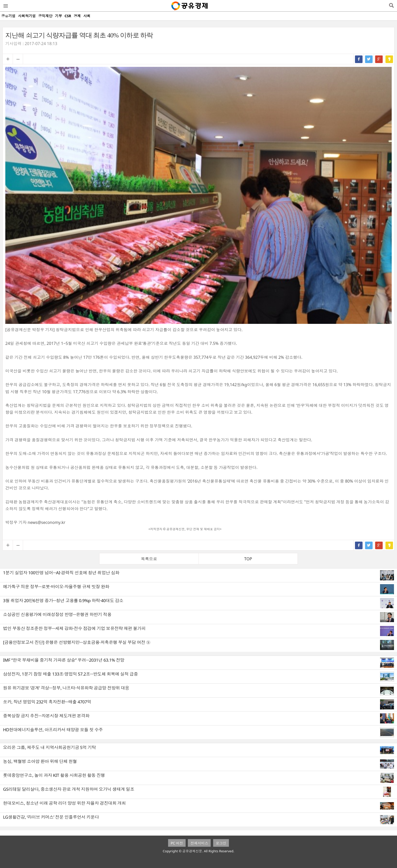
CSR (68, 16)
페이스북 (359, 59)
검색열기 (391, 6)
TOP (248, 559)
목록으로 (149, 559)
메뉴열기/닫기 (5, 6)
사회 (87, 16)
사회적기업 (27, 16)
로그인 (221, 843)
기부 (58, 16)
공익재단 (45, 16)
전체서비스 (199, 843)
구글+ (379, 59)
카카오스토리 (389, 59)
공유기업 (8, 16)
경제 (77, 16)
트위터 (369, 59)
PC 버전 (177, 843)
